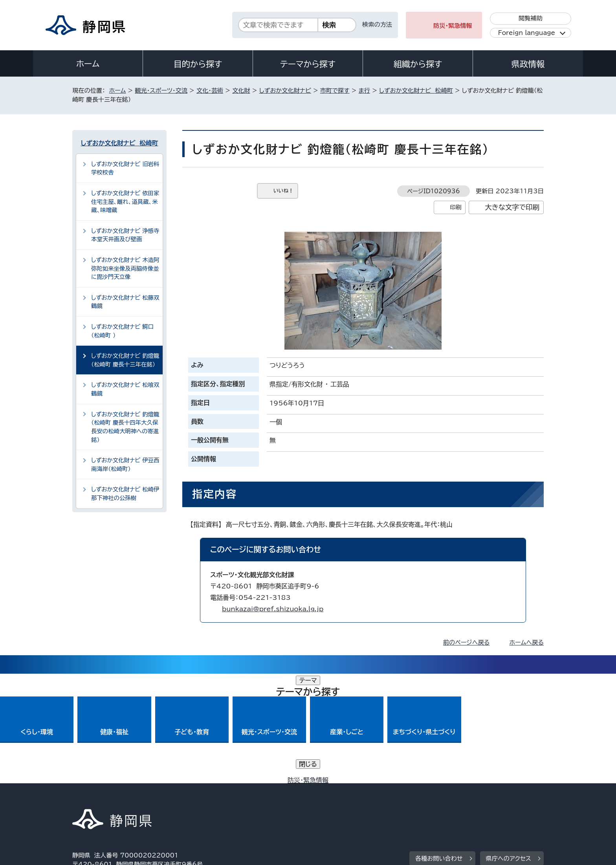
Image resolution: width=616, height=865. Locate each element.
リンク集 (452, 798)
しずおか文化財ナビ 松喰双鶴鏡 (125, 389)
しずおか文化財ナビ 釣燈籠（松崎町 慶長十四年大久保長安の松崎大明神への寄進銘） (125, 427)
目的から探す (198, 64)
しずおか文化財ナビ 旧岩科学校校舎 (125, 168)
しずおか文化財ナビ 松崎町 (416, 91)
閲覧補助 (531, 18)
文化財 (241, 91)
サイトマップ (507, 798)
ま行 (364, 91)
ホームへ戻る (527, 642)
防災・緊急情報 (453, 26)
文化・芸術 (210, 91)
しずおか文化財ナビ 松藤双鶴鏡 (125, 302)
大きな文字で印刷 (512, 207)
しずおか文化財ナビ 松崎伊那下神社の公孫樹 (125, 494)
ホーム (88, 64)
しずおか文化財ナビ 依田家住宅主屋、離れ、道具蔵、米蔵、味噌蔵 (125, 202)
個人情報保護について (197, 798)
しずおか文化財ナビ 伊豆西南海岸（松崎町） (125, 465)
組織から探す (418, 64)
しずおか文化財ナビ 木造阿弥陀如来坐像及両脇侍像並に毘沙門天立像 (125, 268)
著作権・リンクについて (109, 798)
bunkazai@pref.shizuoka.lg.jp (273, 609)
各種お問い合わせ (439, 749)
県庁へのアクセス (509, 749)
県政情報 (528, 64)
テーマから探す (308, 64)
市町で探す (335, 91)
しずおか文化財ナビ (285, 91)
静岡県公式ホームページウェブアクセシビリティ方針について (334, 798)
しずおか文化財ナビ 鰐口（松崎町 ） (122, 331)
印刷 (456, 207)
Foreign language (527, 33)
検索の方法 (377, 25)
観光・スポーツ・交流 (161, 91)
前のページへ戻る (467, 642)
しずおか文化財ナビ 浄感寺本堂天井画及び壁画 (125, 235)
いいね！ (283, 191)
